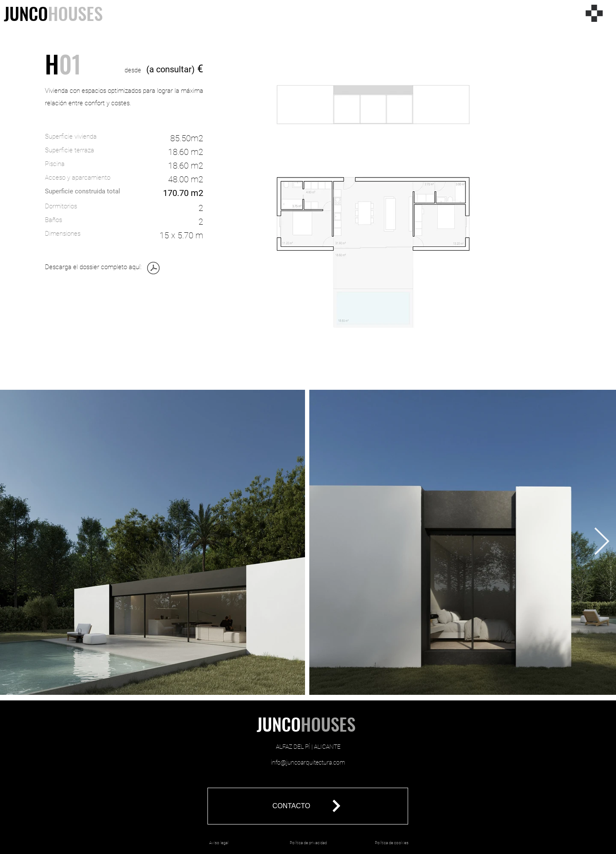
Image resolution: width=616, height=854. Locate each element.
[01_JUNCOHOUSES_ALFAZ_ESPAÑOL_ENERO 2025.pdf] (153, 269)
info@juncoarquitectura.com (308, 762)
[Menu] (594, 13)
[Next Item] (602, 543)
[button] (308, 806)
